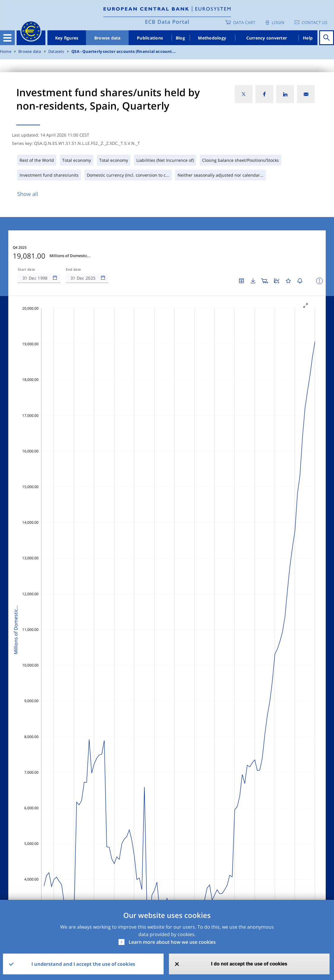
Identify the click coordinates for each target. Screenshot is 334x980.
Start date (26, 270)
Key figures (67, 38)
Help (308, 38)
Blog (180, 38)
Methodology (212, 38)
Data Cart (244, 22)
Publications (150, 38)
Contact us (315, 22)
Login (278, 22)
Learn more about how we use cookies (172, 942)
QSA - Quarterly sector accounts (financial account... (124, 52)
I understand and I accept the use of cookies (83, 964)
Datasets (56, 52)
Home (6, 52)
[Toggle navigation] (7, 38)
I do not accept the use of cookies (249, 964)
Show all (28, 194)
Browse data (107, 38)
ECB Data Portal (167, 22)
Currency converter (267, 38)
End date (73, 270)
